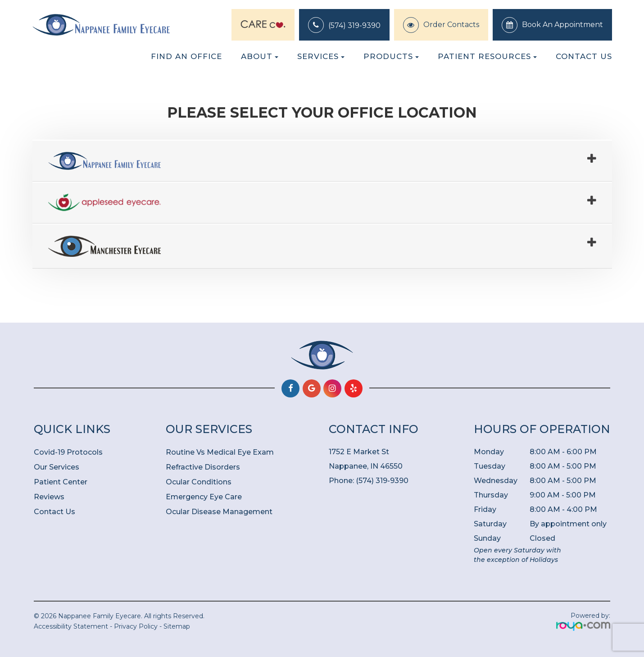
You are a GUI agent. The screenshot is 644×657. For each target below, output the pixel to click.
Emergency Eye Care (204, 497)
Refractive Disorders (203, 467)
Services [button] (321, 56)
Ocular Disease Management (219, 512)
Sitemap (177, 626)
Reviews (49, 497)
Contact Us (584, 56)
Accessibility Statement (71, 626)
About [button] (260, 56)
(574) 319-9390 (354, 25)
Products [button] (391, 56)
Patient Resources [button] (487, 56)
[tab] (322, 161)
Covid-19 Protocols (68, 452)
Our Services (57, 467)
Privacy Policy (136, 626)
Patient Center (61, 482)
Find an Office (186, 56)
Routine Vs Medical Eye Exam (220, 452)
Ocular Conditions (199, 482)
